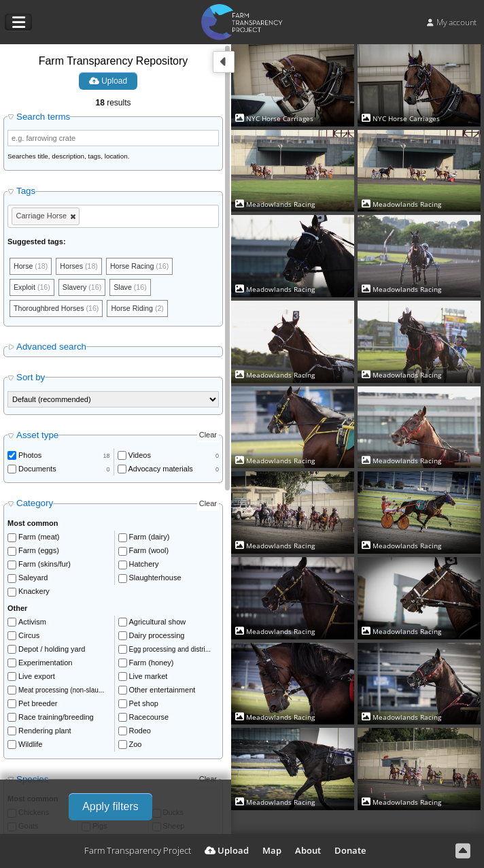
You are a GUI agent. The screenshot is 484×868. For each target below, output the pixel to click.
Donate (350, 850)
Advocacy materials (161, 470)
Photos (30, 456)
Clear (208, 437)
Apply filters (110, 806)
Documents (37, 470)
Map (272, 850)
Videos (140, 456)
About (308, 850)
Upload (108, 81)
